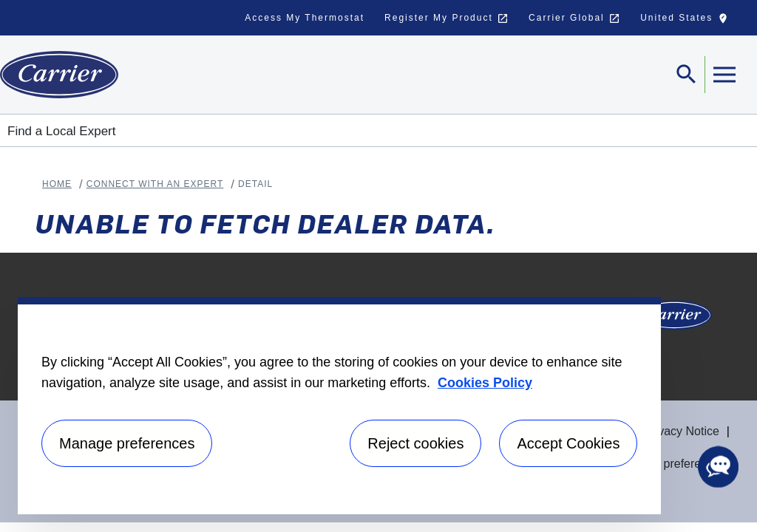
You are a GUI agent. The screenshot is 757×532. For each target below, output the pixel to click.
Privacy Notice (682, 431)
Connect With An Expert (155, 184)
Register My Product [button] (447, 18)
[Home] (59, 75)
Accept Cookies (568, 443)
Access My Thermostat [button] (305, 18)
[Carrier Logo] (674, 320)
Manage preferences (672, 464)
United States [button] (688, 21)
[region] (339, 406)
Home (57, 184)
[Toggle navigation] (687, 75)
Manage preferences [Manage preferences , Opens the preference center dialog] (127, 443)
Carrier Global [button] (574, 18)
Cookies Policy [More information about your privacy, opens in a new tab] (485, 383)
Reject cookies (415, 443)
